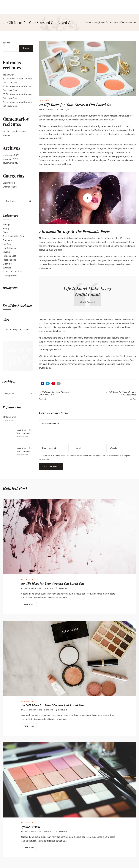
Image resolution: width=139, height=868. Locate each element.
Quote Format (31, 827)
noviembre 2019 (10, 163)
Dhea (5, 232)
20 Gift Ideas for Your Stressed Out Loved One (24, 432)
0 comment (63, 588)
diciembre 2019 (10, 159)
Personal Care (9, 256)
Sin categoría (9, 183)
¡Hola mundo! (9, 75)
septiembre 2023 (11, 155)
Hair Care (7, 244)
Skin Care (7, 264)
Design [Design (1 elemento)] (15, 329)
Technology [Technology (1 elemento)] (24, 329)
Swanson (7, 268)
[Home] (89, 22)
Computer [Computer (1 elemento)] (7, 329)
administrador (47, 110)
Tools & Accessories (13, 272)
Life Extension (10, 248)
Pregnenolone (9, 260)
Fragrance (7, 240)
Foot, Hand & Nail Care (13, 236)
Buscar (6, 43)
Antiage (6, 225)
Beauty (6, 229)
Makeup (7, 252)
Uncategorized (10, 187)
